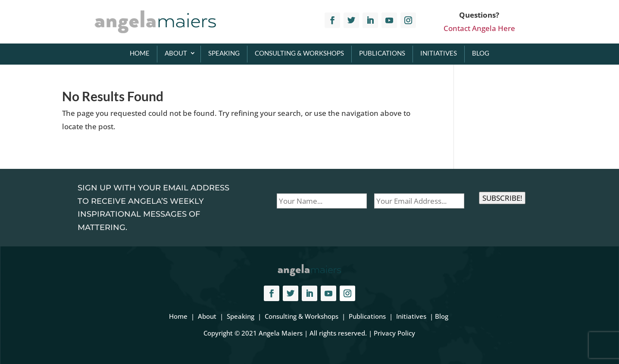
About (176, 53)
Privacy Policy (394, 333)
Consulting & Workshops (299, 53)
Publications (382, 53)
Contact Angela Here (479, 28)
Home (140, 53)
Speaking (224, 53)
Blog (481, 53)
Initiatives (439, 53)
